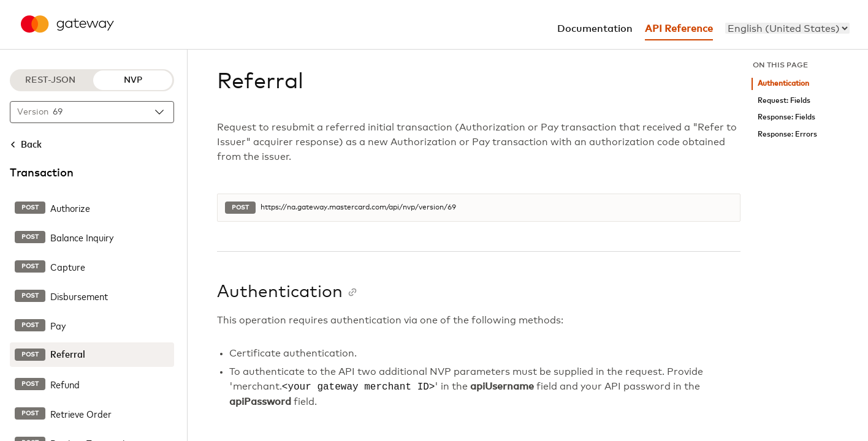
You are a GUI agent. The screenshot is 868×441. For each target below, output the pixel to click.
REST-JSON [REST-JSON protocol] (50, 80)
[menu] (787, 28)
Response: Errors (787, 134)
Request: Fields (784, 101)
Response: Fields (786, 117)
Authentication (783, 84)
